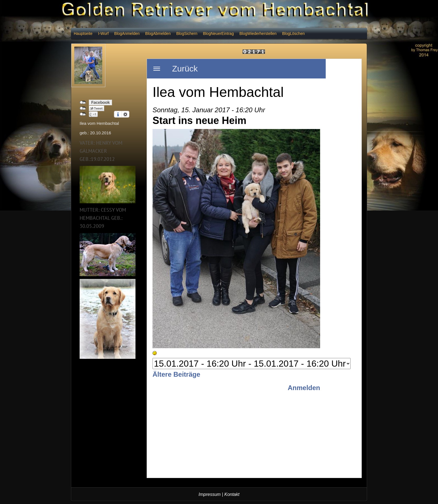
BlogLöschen (293, 34)
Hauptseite (83, 34)
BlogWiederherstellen (258, 34)
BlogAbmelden (158, 34)
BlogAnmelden (127, 34)
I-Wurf (103, 34)
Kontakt (232, 494)
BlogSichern (187, 34)
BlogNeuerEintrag (218, 34)
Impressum (210, 494)
